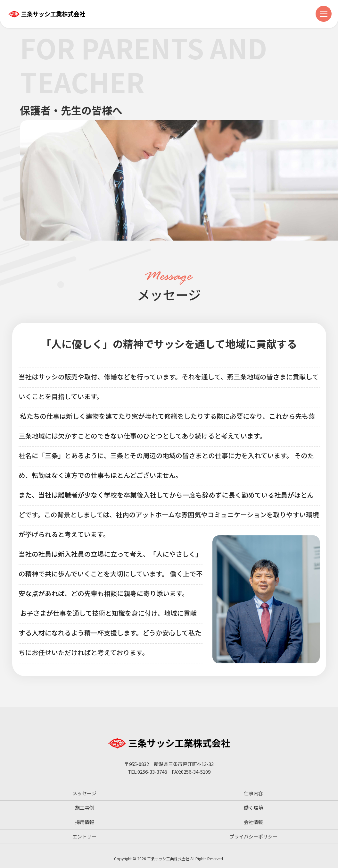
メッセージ (84, 793)
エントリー (84, 836)
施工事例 (85, 808)
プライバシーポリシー (253, 836)
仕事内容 (253, 793)
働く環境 (253, 808)
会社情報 (253, 822)
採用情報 (85, 822)
